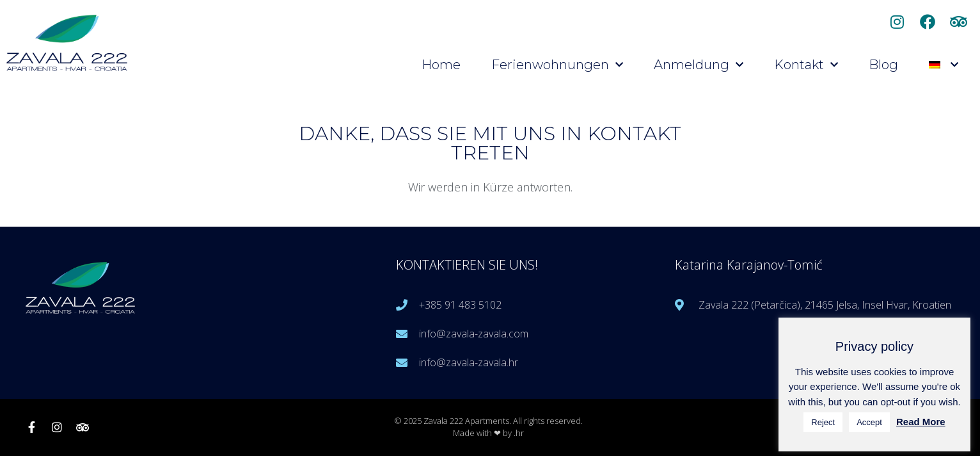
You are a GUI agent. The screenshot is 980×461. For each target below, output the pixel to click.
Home (441, 65)
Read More (921, 422)
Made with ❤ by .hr (488, 433)
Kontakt (806, 65)
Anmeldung (699, 65)
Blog (883, 65)
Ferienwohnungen (557, 65)
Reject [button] (823, 422)
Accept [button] (869, 422)
